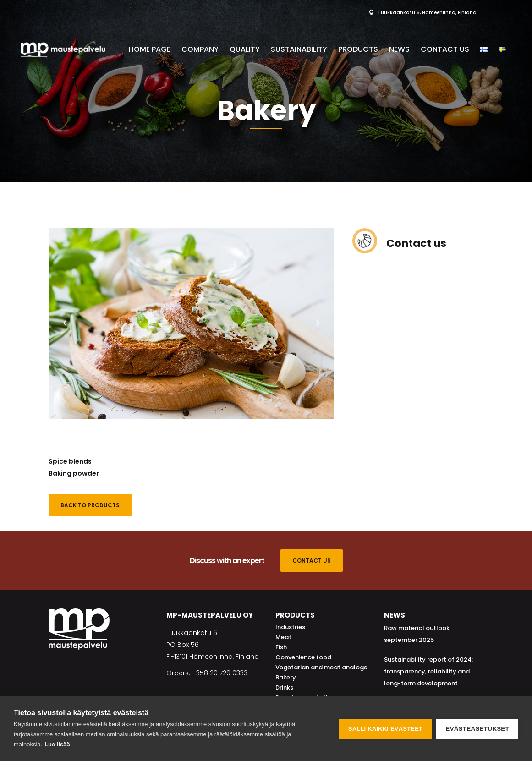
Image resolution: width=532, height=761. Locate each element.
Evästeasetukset (477, 729)
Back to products (90, 505)
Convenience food (303, 657)
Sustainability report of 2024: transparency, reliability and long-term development (428, 671)
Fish (281, 647)
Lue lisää (57, 744)
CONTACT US (312, 561)
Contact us (416, 243)
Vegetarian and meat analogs (321, 667)
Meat (283, 637)
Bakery (286, 677)
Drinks (284, 687)
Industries (290, 627)
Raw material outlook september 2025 (417, 634)
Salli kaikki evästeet (385, 729)
